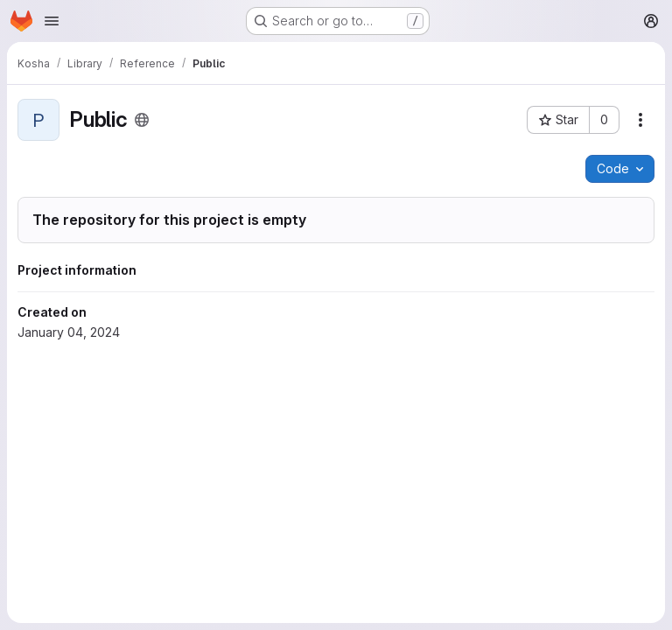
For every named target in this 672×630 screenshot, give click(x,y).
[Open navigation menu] (52, 21)
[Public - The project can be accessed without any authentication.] (142, 120)
